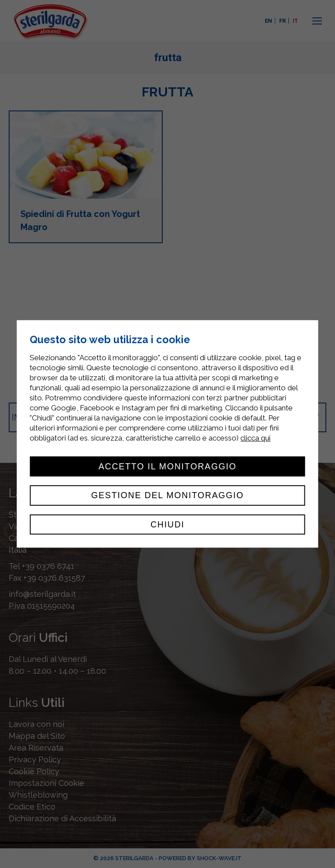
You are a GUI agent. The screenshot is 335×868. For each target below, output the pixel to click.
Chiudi (167, 524)
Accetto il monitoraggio (168, 466)
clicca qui (255, 438)
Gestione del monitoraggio (167, 496)
